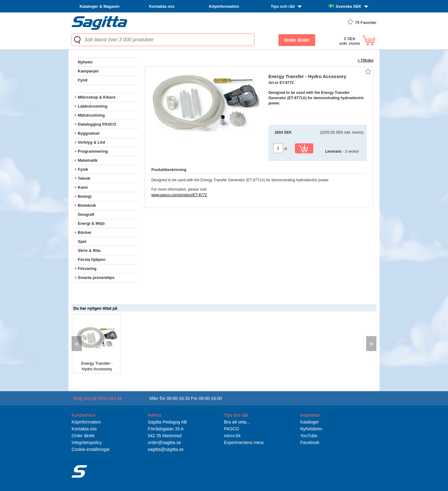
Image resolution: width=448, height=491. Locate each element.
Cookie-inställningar (91, 449)
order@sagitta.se (164, 442)
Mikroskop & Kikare (97, 97)
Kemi (83, 187)
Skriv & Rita (89, 250)
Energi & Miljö (91, 223)
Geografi (86, 214)
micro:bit (232, 436)
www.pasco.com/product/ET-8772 (179, 195)
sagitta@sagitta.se (166, 449)
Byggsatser (89, 133)
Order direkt (83, 436)
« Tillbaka (365, 60)
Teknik (84, 178)
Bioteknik (87, 205)
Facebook (310, 442)
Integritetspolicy (87, 442)
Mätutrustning (91, 115)
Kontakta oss (162, 6)
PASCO (231, 429)
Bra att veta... (237, 422)
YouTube (309, 436)
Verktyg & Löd (91, 142)
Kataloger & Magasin (100, 6)
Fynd (83, 80)
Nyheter (85, 62)
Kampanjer (88, 71)
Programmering (93, 151)
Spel (82, 241)
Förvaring (87, 269)
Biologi (85, 196)
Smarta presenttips (96, 278)
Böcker (85, 232)
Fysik (83, 169)
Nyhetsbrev (311, 429)
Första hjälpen (92, 259)
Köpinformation (224, 6)
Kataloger (310, 422)
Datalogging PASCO (97, 124)
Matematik (88, 160)
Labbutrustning (93, 106)
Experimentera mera (244, 442)
